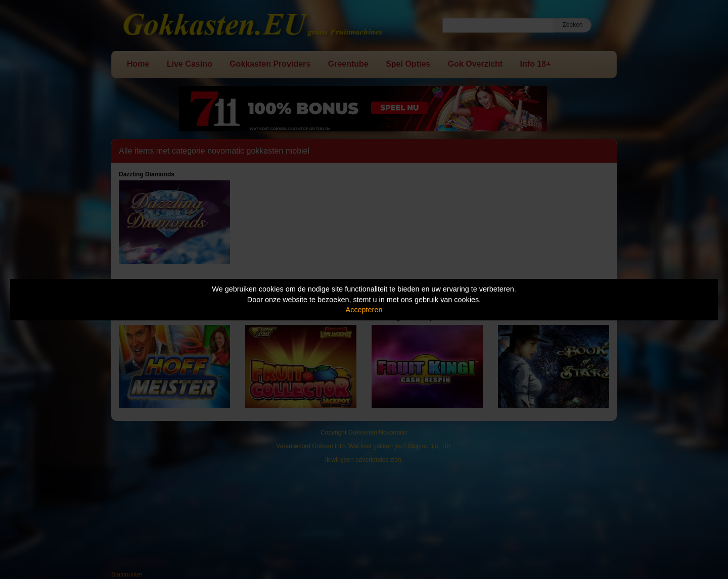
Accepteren (364, 310)
